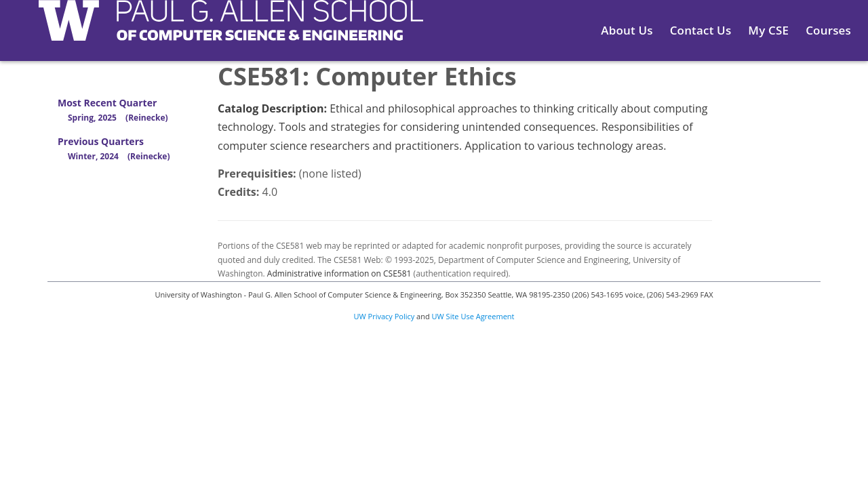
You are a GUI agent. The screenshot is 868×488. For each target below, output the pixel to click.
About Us (627, 30)
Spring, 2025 (118, 118)
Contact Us (701, 30)
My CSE (768, 30)
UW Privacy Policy (384, 316)
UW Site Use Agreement (473, 316)
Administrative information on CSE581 (339, 273)
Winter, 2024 (119, 156)
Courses (828, 30)
